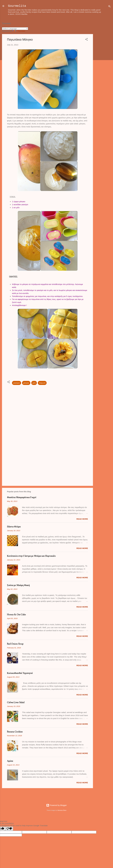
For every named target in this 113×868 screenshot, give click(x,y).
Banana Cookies (15, 732)
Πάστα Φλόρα (14, 527)
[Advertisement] (103, 57)
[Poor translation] (9, 829)
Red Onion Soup (15, 644)
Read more (82, 519)
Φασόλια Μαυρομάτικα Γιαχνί (22, 498)
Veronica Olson (62, 810)
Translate (19, 31)
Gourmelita (17, 6)
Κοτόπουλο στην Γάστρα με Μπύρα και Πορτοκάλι (31, 556)
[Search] (109, 7)
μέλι (34, 383)
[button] (86, 40)
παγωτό (42, 383)
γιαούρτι (17, 383)
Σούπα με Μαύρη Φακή (18, 585)
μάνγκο (26, 383)
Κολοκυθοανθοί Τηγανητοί (20, 673)
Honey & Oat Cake (16, 615)
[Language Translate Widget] (15, 29)
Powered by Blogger (56, 805)
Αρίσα (10, 761)
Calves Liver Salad (16, 703)
